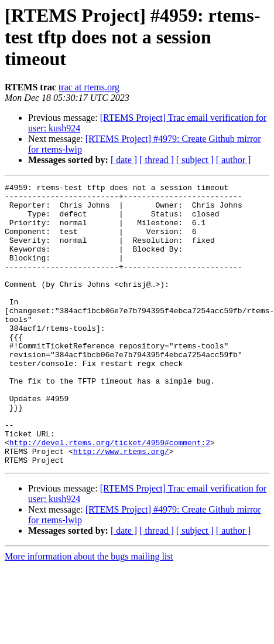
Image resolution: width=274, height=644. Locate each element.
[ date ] (124, 160)
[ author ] (234, 160)
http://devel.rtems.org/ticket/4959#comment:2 (110, 495)
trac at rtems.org (89, 87)
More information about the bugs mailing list (89, 613)
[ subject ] (195, 160)
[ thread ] (157, 160)
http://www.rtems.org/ (121, 506)
